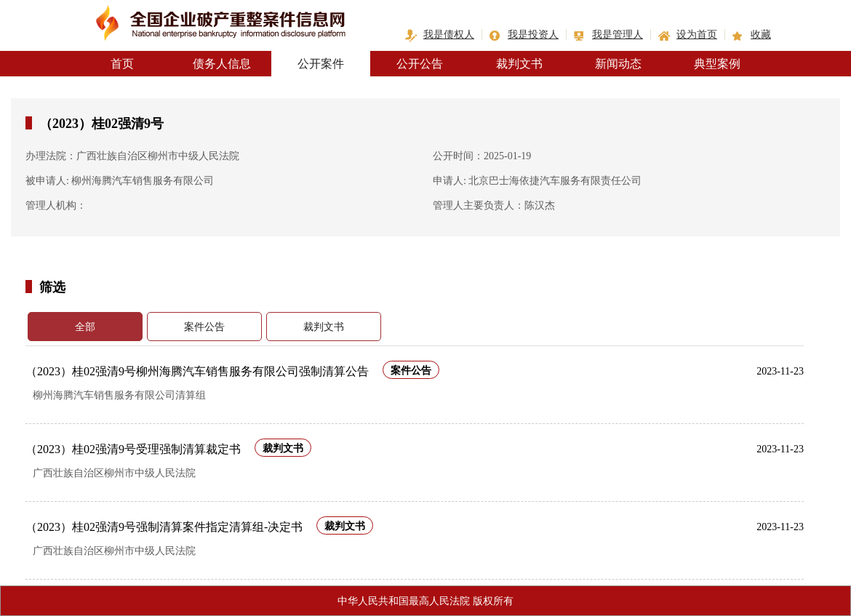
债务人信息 (222, 64)
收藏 (761, 35)
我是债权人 (449, 35)
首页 (122, 64)
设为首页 (697, 35)
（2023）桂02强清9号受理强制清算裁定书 (133, 449)
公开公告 (420, 64)
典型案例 (717, 64)
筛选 (52, 287)
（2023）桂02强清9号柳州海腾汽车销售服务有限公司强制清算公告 (197, 371)
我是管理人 (618, 35)
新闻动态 (618, 64)
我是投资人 (533, 35)
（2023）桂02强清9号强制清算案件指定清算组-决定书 (164, 527)
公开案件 (321, 64)
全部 (85, 327)
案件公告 (204, 327)
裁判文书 (519, 64)
